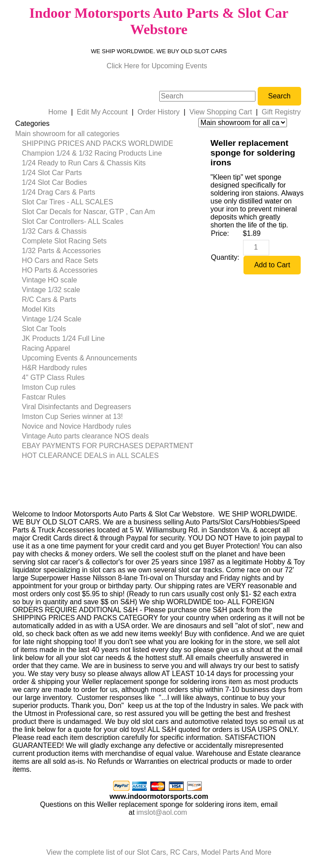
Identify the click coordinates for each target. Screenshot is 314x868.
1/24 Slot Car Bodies (54, 182)
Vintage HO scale (49, 280)
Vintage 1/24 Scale (51, 319)
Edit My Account (102, 112)
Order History (159, 112)
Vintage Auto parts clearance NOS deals (85, 436)
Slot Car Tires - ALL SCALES (67, 202)
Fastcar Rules (44, 397)
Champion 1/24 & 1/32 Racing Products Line (92, 153)
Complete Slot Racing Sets (64, 241)
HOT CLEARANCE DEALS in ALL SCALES (90, 456)
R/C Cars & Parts (49, 299)
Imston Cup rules (49, 387)
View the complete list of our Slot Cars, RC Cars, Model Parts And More (159, 852)
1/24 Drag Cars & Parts (58, 192)
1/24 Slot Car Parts (52, 173)
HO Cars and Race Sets (60, 260)
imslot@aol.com (162, 812)
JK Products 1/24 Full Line (63, 338)
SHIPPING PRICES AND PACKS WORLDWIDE (97, 143)
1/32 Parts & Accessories (61, 251)
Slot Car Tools (44, 329)
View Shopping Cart (221, 112)
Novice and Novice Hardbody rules (76, 426)
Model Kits (38, 309)
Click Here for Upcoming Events (157, 66)
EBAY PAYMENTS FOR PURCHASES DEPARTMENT (108, 446)
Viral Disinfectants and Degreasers (76, 407)
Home (58, 112)
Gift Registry (281, 112)
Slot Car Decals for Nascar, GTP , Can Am (88, 212)
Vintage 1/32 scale (51, 290)
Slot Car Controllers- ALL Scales (73, 221)
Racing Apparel (46, 348)
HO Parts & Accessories (60, 270)
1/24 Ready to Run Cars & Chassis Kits (84, 163)
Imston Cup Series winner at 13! (72, 416)
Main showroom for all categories (67, 134)
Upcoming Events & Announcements (79, 358)
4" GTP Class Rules (53, 377)
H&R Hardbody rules (54, 368)
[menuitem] (104, 134)
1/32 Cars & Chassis (54, 231)
